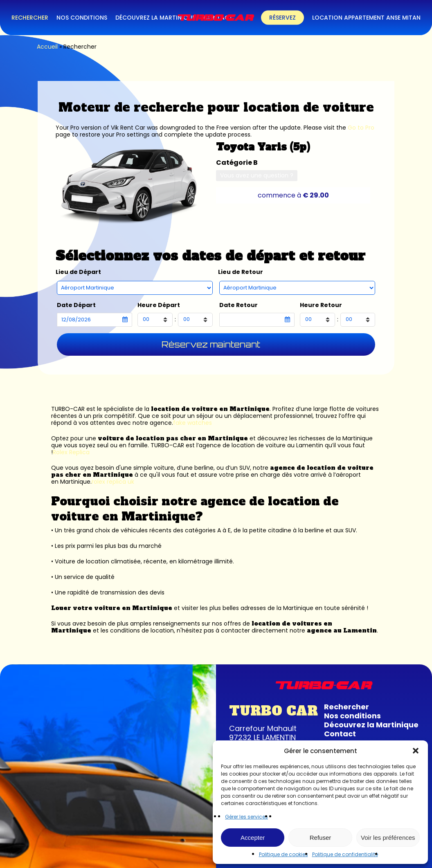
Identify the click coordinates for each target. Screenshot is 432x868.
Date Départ (76, 305)
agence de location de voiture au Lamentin (261, 445)
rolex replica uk (113, 482)
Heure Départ (159, 305)
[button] (416, 751)
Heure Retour (321, 305)
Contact (340, 734)
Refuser (321, 838)
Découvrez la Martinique (371, 725)
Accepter (253, 838)
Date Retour (239, 305)
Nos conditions (352, 716)
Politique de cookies (283, 854)
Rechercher (346, 707)
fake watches (192, 423)
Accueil (47, 47)
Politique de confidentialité (345, 854)
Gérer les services (246, 817)
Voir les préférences (388, 838)
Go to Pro (361, 128)
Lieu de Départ (78, 272)
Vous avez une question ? (257, 175)
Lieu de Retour (241, 272)
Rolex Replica (71, 452)
